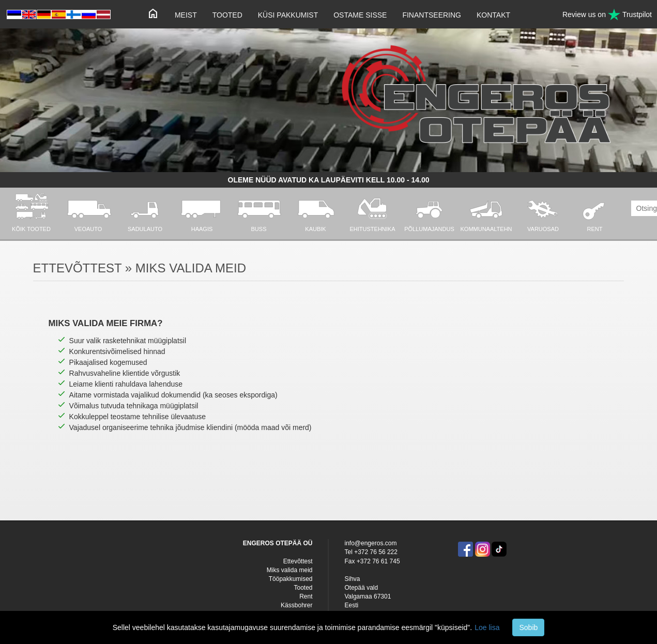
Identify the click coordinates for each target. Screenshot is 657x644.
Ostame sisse (360, 15)
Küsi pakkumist (288, 15)
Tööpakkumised (291, 579)
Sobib (528, 627)
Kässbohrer (296, 605)
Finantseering (432, 15)
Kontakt (493, 15)
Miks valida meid (290, 570)
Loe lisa (487, 627)
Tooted (227, 15)
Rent (306, 596)
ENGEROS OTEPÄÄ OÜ (278, 543)
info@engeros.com (370, 543)
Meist (186, 15)
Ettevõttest (298, 561)
